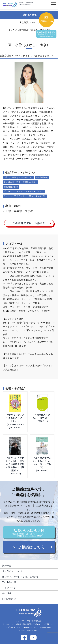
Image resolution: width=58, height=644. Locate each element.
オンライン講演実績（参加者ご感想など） (30, 30)
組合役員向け (42, 177)
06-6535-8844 (29, 532)
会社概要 (7, 593)
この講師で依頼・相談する (29, 223)
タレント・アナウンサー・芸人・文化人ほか (25, 196)
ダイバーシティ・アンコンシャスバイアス (24, 191)
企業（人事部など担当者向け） (19, 177)
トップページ (9, 588)
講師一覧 (7, 566)
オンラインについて (12, 571)
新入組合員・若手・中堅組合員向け (21, 182)
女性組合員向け (11, 187)
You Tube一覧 (9, 582)
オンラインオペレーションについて (20, 577)
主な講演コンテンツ (30, 22)
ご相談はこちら (29, 547)
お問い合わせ (9, 599)
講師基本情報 (30, 15)
